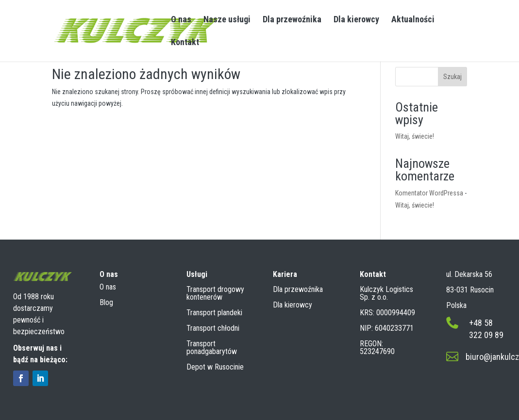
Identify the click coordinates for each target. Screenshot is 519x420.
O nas (181, 20)
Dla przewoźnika (292, 20)
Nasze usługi (227, 20)
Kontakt (185, 43)
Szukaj (452, 77)
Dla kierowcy (356, 20)
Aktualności (413, 20)
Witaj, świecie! (415, 136)
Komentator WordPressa (429, 193)
